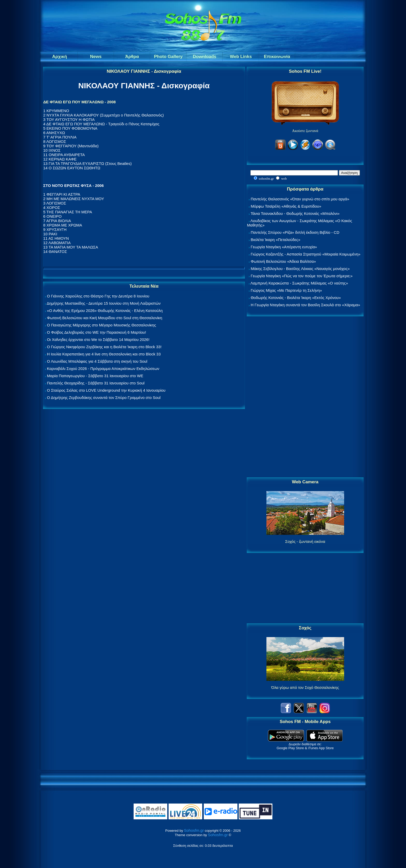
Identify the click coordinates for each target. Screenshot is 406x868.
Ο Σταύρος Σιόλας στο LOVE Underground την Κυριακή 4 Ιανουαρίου (106, 390)
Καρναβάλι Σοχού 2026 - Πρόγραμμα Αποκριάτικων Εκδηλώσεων (103, 369)
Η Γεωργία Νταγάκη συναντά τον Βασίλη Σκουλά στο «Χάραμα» (305, 305)
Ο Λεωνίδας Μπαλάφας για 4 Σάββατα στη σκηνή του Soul (97, 361)
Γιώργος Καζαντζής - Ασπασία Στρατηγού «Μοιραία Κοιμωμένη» (306, 254)
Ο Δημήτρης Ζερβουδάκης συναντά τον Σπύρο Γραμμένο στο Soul (104, 397)
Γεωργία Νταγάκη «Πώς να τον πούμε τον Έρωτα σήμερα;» (302, 276)
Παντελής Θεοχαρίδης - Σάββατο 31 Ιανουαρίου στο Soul (96, 383)
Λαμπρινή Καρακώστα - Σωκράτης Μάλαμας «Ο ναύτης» (299, 283)
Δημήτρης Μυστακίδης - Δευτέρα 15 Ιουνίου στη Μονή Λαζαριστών (104, 303)
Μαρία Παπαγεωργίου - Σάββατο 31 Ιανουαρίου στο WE (95, 376)
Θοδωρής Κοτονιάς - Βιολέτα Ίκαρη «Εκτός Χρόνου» (296, 298)
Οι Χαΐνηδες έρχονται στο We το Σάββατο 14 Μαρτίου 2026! (98, 340)
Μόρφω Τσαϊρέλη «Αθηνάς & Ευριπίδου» (286, 206)
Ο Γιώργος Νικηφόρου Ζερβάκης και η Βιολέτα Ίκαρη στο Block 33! (104, 347)
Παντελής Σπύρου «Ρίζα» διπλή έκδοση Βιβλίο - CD (295, 232)
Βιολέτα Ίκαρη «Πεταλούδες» (275, 240)
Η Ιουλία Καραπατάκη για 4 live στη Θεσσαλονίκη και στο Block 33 (104, 354)
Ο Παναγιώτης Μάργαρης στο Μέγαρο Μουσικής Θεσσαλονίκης (101, 325)
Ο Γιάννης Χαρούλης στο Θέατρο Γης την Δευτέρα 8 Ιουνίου (98, 296)
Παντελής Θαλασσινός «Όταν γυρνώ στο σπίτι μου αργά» (300, 199)
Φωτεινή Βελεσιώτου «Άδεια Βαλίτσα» (283, 261)
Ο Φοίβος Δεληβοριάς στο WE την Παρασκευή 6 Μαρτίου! (96, 332)
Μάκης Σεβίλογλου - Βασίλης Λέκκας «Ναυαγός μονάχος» (300, 269)
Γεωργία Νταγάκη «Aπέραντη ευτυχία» (284, 247)
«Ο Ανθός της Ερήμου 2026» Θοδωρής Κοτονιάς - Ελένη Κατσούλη (105, 311)
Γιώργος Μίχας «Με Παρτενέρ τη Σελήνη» (286, 290)
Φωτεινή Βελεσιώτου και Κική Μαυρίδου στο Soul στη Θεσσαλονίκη (104, 318)
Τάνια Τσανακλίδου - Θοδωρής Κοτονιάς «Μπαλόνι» (295, 213)
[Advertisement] (305, 397)
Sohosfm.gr (194, 830)
